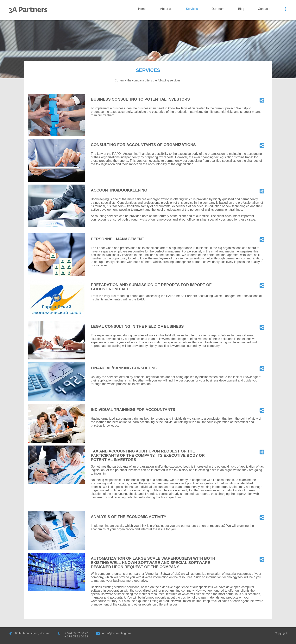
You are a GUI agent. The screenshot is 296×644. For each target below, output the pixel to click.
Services (192, 9)
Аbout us (166, 9)
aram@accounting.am (116, 633)
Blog (241, 9)
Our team (218, 9)
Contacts (264, 9)
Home (142, 9)
